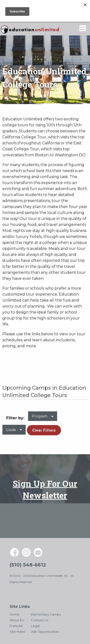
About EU (17, 620)
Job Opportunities (45, 632)
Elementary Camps (46, 614)
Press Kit (16, 626)
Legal (35, 626)
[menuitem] (43, 418)
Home (15, 614)
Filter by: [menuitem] (15, 418)
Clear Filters (44, 430)
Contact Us (40, 620)
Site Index (17, 632)
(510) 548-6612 (28, 565)
